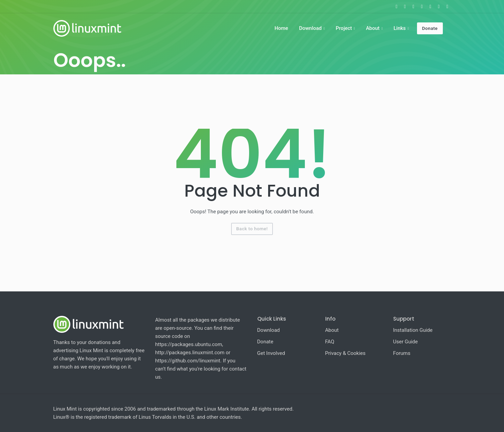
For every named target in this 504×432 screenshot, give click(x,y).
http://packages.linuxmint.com (190, 353)
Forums (402, 353)
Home (281, 28)
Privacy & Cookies (345, 353)
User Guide (406, 342)
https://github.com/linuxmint (188, 361)
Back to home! (252, 229)
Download (310, 28)
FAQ (330, 342)
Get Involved (271, 353)
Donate (430, 28)
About (373, 28)
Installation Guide (413, 330)
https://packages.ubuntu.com (189, 344)
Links (400, 28)
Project (344, 28)
